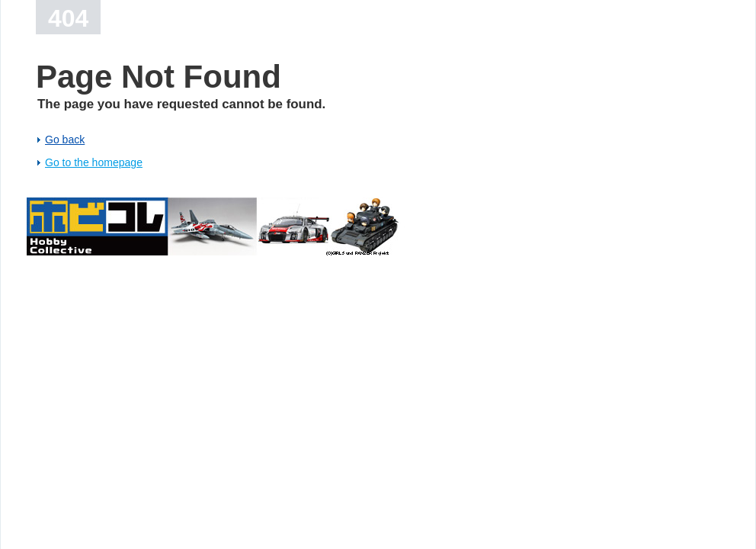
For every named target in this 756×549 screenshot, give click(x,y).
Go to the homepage (94, 162)
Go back (65, 140)
